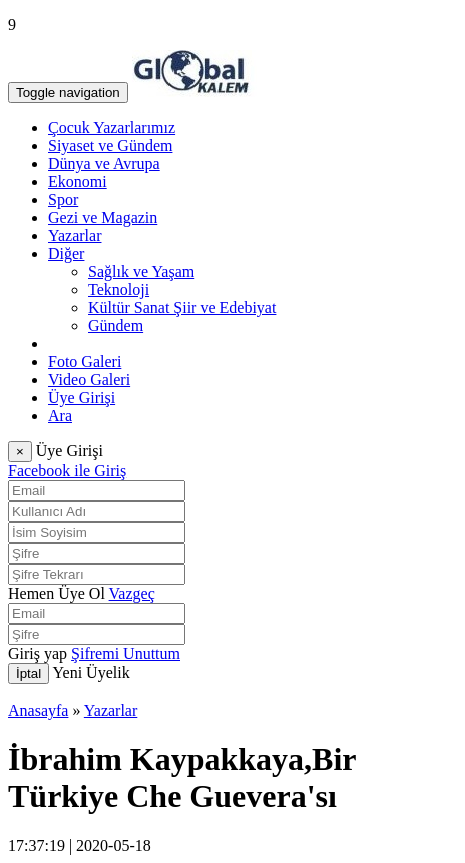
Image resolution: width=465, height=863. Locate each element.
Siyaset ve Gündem (110, 145)
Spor (63, 199)
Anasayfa (38, 710)
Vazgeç (132, 593)
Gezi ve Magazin (102, 217)
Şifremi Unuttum (125, 653)
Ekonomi (77, 181)
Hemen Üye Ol (56, 593)
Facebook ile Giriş (67, 470)
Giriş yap (37, 653)
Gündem (115, 325)
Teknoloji (118, 289)
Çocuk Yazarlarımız (111, 127)
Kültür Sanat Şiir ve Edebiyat (182, 307)
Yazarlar (74, 235)
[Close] (20, 451)
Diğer (66, 253)
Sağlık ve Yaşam (141, 271)
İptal (28, 673)
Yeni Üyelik (91, 672)
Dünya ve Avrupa (104, 163)
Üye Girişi (81, 397)
